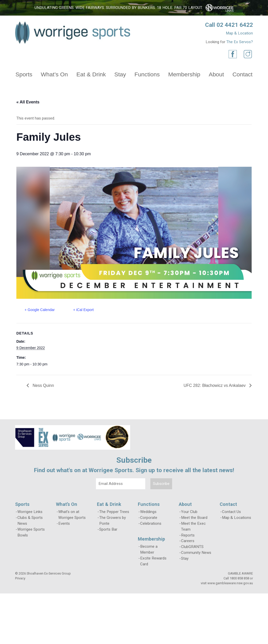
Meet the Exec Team (193, 526)
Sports (24, 74)
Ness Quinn (43, 385)
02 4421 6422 (235, 25)
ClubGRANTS (192, 547)
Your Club (189, 512)
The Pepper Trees (114, 512)
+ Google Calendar (40, 310)
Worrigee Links (30, 512)
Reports (188, 535)
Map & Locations (237, 518)
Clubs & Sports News (30, 521)
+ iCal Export (83, 310)
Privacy (20, 578)
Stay (120, 74)
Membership (184, 74)
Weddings (148, 512)
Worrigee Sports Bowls (31, 532)
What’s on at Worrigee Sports (72, 515)
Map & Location (239, 33)
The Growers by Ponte (113, 521)
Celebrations (151, 523)
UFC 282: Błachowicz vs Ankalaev (215, 385)
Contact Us (231, 512)
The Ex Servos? (240, 42)
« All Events (28, 102)
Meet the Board (194, 518)
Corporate (149, 518)
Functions (147, 74)
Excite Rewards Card (153, 561)
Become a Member (149, 549)
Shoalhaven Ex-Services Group (49, 573)
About (216, 74)
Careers (188, 541)
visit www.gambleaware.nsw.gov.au (227, 583)
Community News (196, 553)
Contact (243, 74)
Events (64, 523)
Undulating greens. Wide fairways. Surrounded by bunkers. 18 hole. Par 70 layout (118, 8)
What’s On (54, 74)
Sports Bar (108, 529)
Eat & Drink (91, 74)
